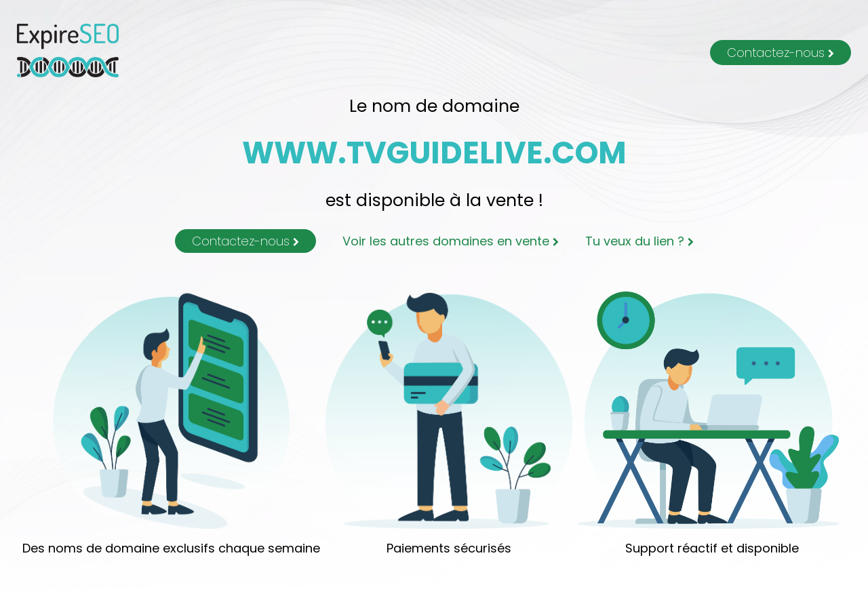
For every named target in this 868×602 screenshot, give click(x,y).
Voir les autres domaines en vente (451, 241)
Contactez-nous (781, 53)
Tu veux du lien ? (639, 241)
